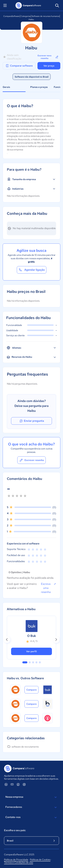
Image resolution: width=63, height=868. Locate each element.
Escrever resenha (32, 460)
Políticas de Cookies (40, 860)
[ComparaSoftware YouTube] (12, 784)
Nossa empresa (32, 797)
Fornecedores (32, 807)
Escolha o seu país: (15, 830)
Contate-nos (32, 817)
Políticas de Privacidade (16, 860)
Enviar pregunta (32, 421)
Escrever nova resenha (48, 57)
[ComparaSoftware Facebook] (18, 784)
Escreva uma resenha (49, 588)
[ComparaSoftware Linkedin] (6, 784)
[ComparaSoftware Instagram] (24, 784)
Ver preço (49, 66)
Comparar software (19, 66)
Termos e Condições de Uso (19, 862)
